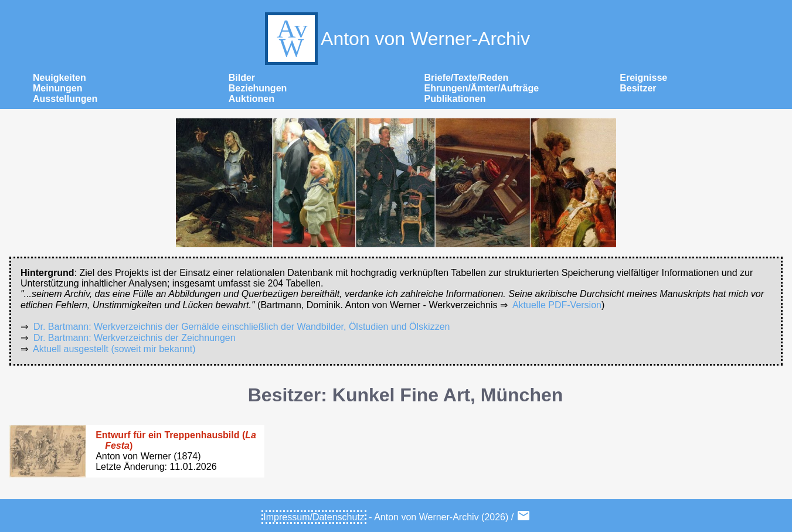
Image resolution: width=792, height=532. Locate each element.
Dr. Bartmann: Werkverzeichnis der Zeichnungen (135, 338)
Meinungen (57, 88)
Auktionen (251, 99)
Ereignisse (643, 78)
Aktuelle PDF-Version (557, 305)
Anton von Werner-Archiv (396, 39)
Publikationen (455, 99)
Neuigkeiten (60, 78)
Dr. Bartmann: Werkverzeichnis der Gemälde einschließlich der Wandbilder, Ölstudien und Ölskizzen (242, 327)
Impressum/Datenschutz (314, 517)
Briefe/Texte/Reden (467, 78)
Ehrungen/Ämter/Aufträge (482, 88)
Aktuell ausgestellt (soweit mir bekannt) (114, 349)
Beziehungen (258, 88)
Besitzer (638, 88)
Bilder (242, 78)
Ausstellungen (65, 99)
